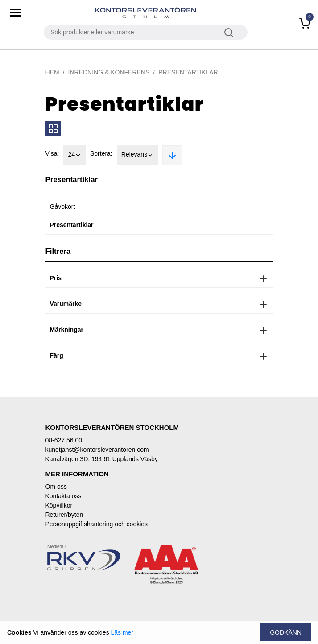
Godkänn (286, 632)
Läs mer (122, 632)
